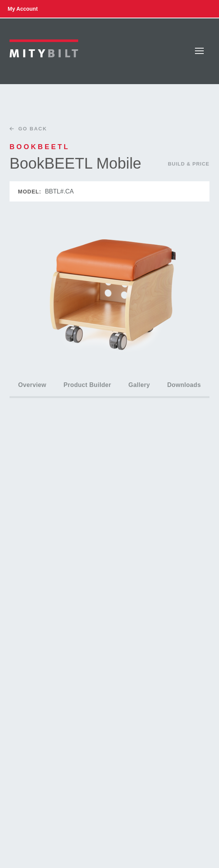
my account (23, 9)
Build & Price (189, 164)
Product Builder (88, 385)
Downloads (184, 385)
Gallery (139, 385)
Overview (32, 385)
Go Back (26, 129)
